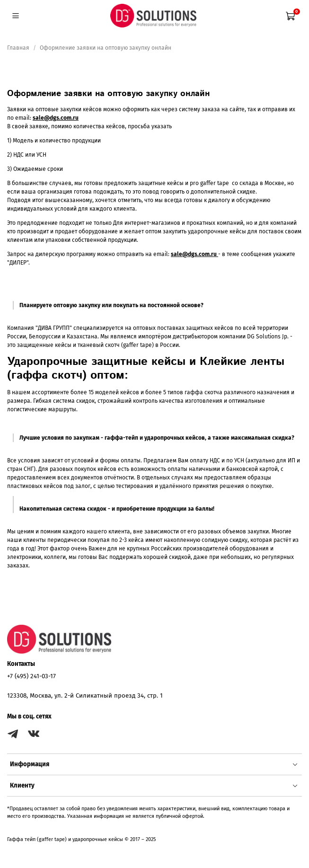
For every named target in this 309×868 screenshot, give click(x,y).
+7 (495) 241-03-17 (31, 676)
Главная (18, 48)
